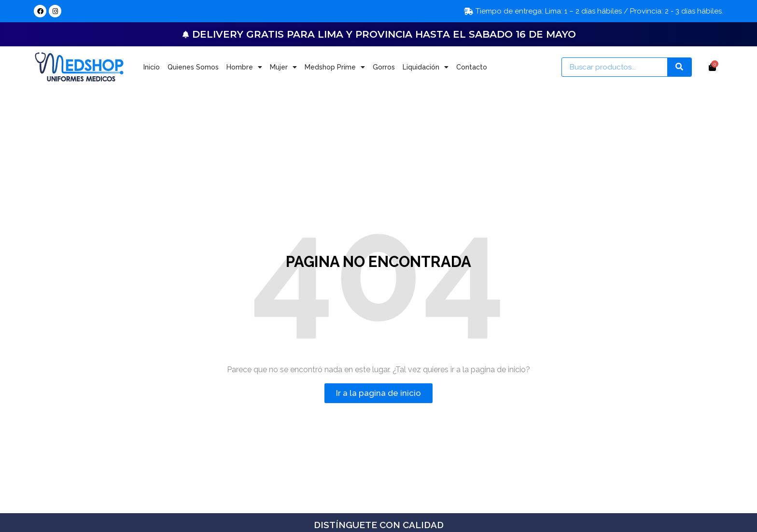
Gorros (384, 67)
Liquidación (426, 67)
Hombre (244, 67)
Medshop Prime (335, 67)
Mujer (283, 67)
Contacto (472, 67)
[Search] (679, 67)
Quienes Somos (193, 67)
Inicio (152, 67)
